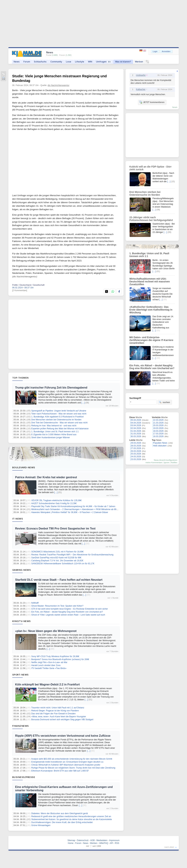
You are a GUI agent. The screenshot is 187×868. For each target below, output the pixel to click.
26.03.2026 (136, 451)
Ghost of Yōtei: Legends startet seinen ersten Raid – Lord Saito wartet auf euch (68, 615)
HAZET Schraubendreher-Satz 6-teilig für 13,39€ (54, 503)
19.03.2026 (158, 428)
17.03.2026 (158, 434)
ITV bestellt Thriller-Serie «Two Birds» (49, 668)
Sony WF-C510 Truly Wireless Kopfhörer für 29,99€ (55, 656)
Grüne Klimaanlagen (41, 825)
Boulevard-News (24, 467)
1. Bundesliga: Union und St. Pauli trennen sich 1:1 (55, 432)
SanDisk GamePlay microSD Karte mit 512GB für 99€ (56, 558)
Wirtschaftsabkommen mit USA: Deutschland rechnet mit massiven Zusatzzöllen (150, 282)
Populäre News (160, 443)
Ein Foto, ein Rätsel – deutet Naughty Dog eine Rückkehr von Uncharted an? (67, 612)
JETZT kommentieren (152, 102)
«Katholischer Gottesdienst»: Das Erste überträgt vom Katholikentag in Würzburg (151, 310)
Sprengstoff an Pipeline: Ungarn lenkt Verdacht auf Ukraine (59, 411)
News (17, 62)
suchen (164, 402)
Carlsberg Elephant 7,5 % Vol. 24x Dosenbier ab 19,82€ (57, 561)
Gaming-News (22, 570)
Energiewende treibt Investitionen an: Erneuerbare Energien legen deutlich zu (67, 762)
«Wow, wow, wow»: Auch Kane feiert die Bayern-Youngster (59, 717)
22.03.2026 (158, 420)
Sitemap (71, 840)
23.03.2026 (136, 459)
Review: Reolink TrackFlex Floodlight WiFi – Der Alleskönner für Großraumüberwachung (72, 555)
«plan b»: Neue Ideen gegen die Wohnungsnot (46, 631)
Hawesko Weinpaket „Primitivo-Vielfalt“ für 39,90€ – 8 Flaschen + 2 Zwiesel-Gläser (70, 512)
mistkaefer (141, 75)
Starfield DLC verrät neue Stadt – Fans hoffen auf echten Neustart (59, 580)
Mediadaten (102, 840)
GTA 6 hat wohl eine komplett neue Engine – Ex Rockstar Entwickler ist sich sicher (70, 609)
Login (155, 51)
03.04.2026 (136, 425)
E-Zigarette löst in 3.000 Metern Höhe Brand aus (54, 435)
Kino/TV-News (22, 621)
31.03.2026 (136, 434)
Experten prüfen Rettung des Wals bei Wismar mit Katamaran (60, 429)
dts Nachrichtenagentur (58, 85)
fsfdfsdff (35, 603)
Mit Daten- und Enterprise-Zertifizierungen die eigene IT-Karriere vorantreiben (151, 340)
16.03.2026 (158, 436)
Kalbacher (141, 89)
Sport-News (20, 675)
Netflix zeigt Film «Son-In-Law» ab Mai (49, 662)
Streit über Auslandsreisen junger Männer (51, 437)
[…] (83, 403)
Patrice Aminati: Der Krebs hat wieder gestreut (46, 477)
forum (175, 107)
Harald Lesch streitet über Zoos (46, 665)
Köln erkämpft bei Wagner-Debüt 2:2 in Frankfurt (47, 684)
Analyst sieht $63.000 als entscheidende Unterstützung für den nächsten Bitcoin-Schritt (72, 759)
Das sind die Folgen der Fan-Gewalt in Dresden (53, 714)
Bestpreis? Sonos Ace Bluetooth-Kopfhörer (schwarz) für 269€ (60, 659)
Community (56, 62)
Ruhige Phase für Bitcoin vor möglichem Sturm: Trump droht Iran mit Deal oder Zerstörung (73, 768)
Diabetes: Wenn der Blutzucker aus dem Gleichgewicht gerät (60, 813)
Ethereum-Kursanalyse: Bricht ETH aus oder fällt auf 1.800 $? (60, 771)
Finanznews (21, 726)
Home (71, 843)
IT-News (18, 519)
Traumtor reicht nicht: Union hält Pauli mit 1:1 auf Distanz (58, 708)
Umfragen (104, 62)
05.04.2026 (136, 420)
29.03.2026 (136, 443)
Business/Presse (24, 777)
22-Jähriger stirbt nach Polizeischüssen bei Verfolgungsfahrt (151, 219)
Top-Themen (20, 378)
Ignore (167, 463)
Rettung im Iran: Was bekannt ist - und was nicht (54, 426)
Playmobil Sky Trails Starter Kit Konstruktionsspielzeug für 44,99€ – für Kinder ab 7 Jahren (73, 506)
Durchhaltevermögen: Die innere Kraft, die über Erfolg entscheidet (62, 822)
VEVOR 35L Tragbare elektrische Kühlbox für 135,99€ (57, 500)
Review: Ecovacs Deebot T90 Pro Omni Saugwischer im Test (55, 529)
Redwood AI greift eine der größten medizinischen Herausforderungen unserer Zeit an (71, 816)
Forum (27, 62)
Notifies (174, 463)
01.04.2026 (136, 431)
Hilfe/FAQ (103, 843)
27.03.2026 (136, 448)
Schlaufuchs (40, 62)
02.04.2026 (136, 428)
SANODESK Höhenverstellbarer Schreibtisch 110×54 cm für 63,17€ (63, 564)
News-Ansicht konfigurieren (166, 460)
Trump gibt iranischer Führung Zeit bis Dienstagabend (51, 388)
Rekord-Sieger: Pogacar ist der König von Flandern (55, 711)
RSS (117, 843)
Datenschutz (83, 840)
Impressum (114, 840)
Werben (139, 62)
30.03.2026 (136, 436)
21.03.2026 (158, 423)
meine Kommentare (154, 463)
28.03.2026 (136, 446)
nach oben (169, 847)
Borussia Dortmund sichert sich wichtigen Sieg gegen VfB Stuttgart (62, 720)
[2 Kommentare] (20, 290)
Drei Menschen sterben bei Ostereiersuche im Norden (56, 420)
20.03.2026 (158, 425)
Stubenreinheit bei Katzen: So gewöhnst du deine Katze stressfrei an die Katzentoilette (72, 819)
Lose (69, 62)
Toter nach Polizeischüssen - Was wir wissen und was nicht (59, 414)
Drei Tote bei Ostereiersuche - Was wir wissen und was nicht (59, 423)
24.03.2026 (136, 457)
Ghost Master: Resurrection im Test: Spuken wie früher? (57, 606)
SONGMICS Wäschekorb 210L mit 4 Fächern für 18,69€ (57, 552)
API (111, 843)
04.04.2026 (136, 423)
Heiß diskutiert (160, 446)
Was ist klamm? (123, 62)
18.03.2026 (158, 431)
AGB (92, 840)
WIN (90, 62)
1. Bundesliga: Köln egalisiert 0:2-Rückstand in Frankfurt (58, 417)
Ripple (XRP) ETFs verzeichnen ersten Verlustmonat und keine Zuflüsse (63, 736)
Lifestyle (80, 62)
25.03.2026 (136, 454)
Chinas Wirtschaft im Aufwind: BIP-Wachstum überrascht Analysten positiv (66, 765)
